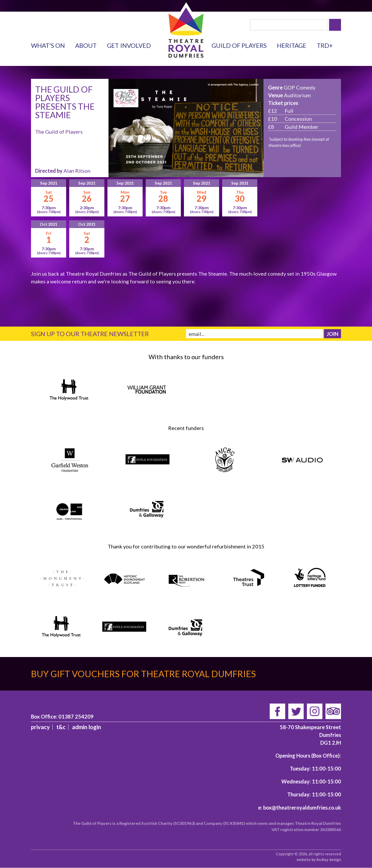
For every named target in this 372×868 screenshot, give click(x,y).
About (86, 45)
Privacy (40, 727)
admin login (87, 727)
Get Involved (129, 45)
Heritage (292, 45)
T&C (61, 727)
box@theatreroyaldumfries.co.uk (302, 807)
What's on (48, 45)
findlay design (329, 860)
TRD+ (325, 45)
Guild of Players (239, 45)
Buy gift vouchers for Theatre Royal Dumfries (143, 674)
